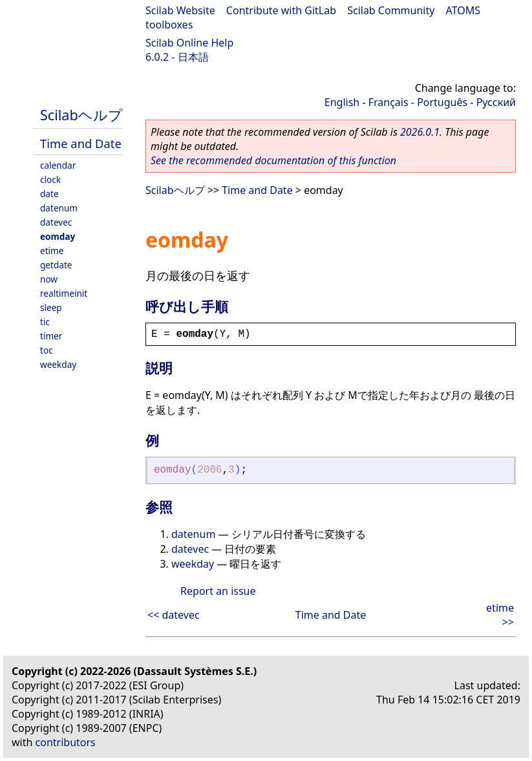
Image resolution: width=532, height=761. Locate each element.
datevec (56, 222)
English (342, 102)
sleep (51, 307)
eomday (58, 236)
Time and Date (81, 143)
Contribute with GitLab (281, 10)
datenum (59, 208)
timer (51, 336)
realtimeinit (64, 293)
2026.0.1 (420, 132)
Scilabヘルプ (81, 115)
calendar (58, 165)
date (49, 194)
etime (52, 251)
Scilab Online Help (189, 43)
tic (45, 322)
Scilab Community (391, 10)
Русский (496, 102)
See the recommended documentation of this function (273, 160)
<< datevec (174, 615)
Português (442, 102)
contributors (66, 742)
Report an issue (218, 591)
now (49, 279)
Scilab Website (180, 10)
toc (47, 350)
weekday (58, 364)
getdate (56, 265)
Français (388, 102)
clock (50, 179)
